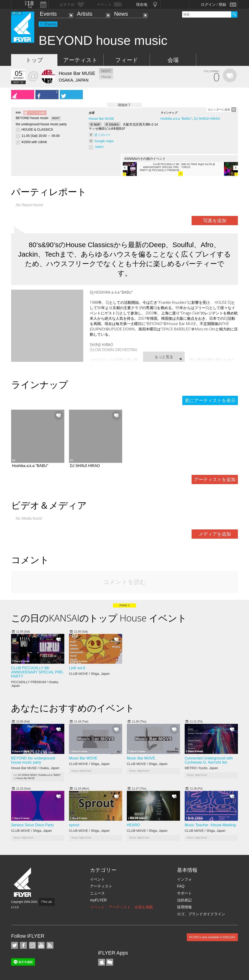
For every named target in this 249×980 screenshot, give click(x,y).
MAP (97, 125)
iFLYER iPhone (102, 962)
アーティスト (80, 60)
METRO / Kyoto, (201, 768)
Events (48, 14)
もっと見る (164, 357)
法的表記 (184, 900)
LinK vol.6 (77, 668)
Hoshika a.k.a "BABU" (176, 119)
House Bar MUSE (101, 119)
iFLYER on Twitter (15, 945)
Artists (85, 14)
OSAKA (114, 125)
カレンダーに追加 (219, 110)
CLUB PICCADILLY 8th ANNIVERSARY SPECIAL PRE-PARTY (37, 672)
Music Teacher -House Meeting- (211, 825)
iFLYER (23, 882)
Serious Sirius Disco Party (33, 825)
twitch (100, 147)
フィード (127, 60)
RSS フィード (50, 945)
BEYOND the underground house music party (33, 760)
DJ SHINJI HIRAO (207, 119)
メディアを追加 (215, 534)
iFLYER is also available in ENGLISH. (212, 937)
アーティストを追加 (215, 479)
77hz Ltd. (47, 902)
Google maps (104, 141)
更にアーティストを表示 (210, 400)
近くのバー (103, 135)
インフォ (184, 879)
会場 (173, 60)
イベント (97, 879)
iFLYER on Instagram (32, 945)
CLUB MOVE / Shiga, (89, 674)
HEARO (133, 825)
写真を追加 (215, 221)
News (121, 14)
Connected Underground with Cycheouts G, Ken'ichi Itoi (209, 760)
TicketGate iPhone (110, 962)
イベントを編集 (37, 113)
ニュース (97, 893)
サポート (184, 893)
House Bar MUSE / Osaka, (35, 768)
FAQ (181, 886)
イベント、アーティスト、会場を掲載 (121, 907)
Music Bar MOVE (83, 758)
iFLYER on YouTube (41, 945)
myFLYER (98, 900)
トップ (34, 60)
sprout (74, 825)
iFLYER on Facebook (23, 945)
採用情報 (184, 907)
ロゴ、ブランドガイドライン (201, 914)
